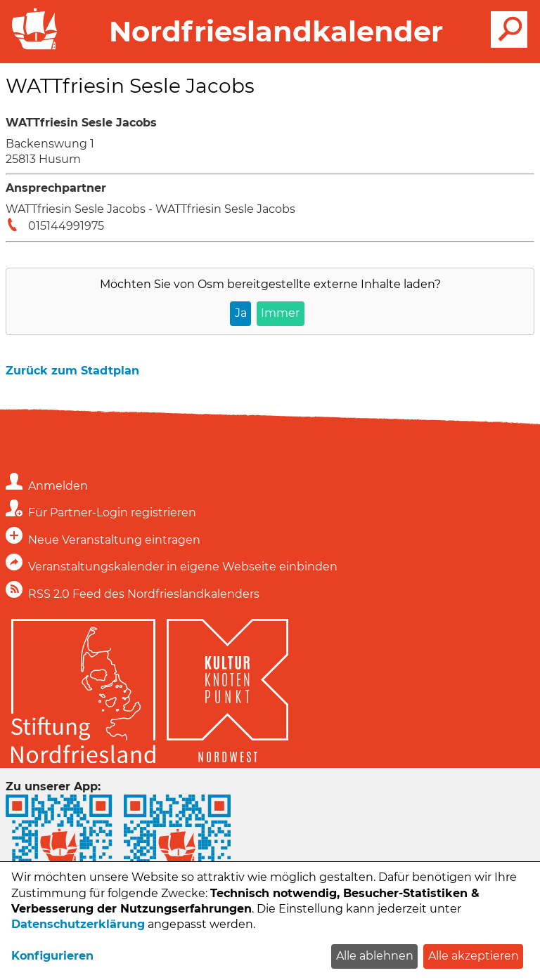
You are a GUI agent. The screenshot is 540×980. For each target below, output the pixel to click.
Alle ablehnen (375, 956)
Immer (280, 313)
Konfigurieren (52, 956)
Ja (241, 313)
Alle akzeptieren (474, 956)
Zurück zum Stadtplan (72, 371)
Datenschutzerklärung (78, 924)
